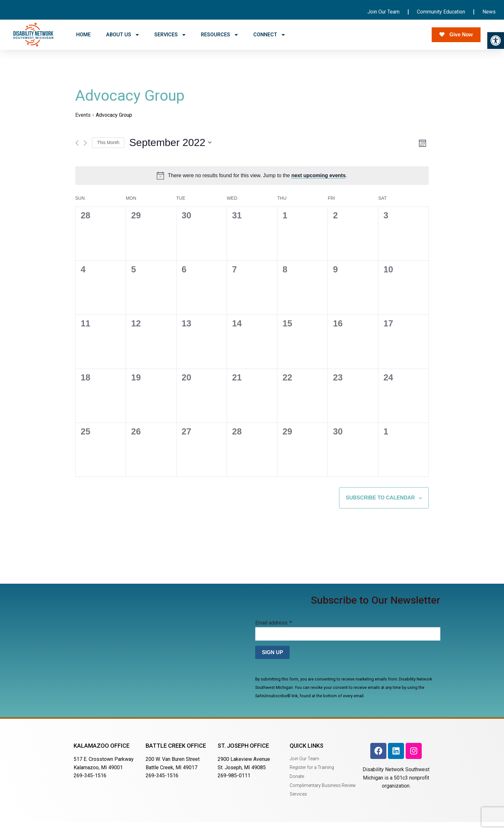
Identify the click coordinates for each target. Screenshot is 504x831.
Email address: (274, 632)
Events (83, 124)
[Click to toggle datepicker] (170, 152)
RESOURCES (219, 35)
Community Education (441, 12)
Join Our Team (383, 12)
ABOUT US (122, 35)
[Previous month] (77, 152)
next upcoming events (318, 184)
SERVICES (170, 35)
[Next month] (85, 152)
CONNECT (269, 35)
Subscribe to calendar (380, 507)
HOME (83, 35)
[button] (496, 41)
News (489, 12)
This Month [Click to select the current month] (108, 151)
